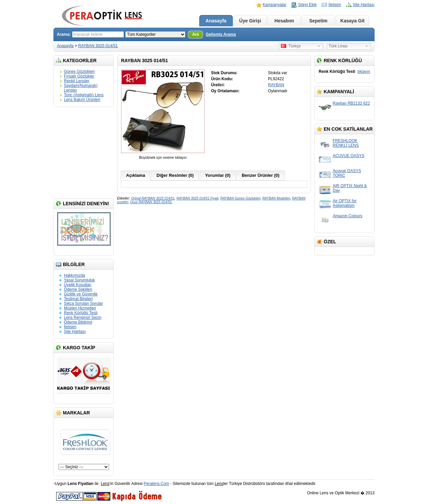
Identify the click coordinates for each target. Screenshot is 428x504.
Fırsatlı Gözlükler (79, 76)
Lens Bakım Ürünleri (82, 100)
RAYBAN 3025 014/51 (98, 46)
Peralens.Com (156, 484)
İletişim (335, 5)
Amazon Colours (348, 216)
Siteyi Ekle (307, 5)
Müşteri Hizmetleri (80, 308)
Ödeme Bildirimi (78, 322)
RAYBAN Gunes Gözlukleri (240, 198)
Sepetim (318, 21)
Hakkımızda (74, 275)
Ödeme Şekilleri (78, 289)
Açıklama (136, 175)
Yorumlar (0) (218, 175)
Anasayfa (216, 21)
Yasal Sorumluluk (79, 280)
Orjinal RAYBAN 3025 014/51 (153, 198)
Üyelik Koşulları (78, 285)
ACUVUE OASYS (349, 156)
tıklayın (364, 72)
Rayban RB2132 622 (351, 103)
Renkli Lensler (77, 81)
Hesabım (284, 21)
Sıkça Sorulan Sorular (83, 303)
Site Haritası (364, 5)
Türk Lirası (338, 46)
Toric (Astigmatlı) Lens (84, 95)
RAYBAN (276, 85)
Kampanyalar (275, 5)
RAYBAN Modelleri (276, 198)
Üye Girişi (250, 21)
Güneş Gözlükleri (79, 72)
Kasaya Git (352, 21)
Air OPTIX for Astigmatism (345, 203)
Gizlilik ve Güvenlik (81, 294)
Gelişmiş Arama (221, 34)
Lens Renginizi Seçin (83, 318)
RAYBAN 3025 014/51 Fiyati (197, 198)
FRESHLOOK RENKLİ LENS (346, 143)
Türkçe (291, 46)
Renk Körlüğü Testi (81, 313)
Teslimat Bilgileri (78, 299)
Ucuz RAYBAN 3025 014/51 (151, 202)
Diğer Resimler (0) (175, 175)
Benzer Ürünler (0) (261, 175)
